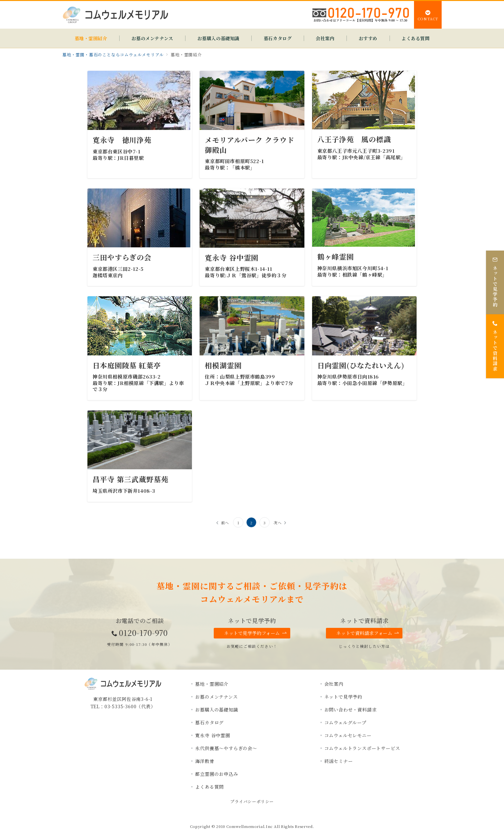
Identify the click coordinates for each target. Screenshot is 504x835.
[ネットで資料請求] (495, 343)
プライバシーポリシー (252, 801)
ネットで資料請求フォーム (368, 633)
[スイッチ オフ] (428, 15)
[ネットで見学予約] (495, 279)
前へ (225, 523)
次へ (278, 523)
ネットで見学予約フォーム (256, 633)
